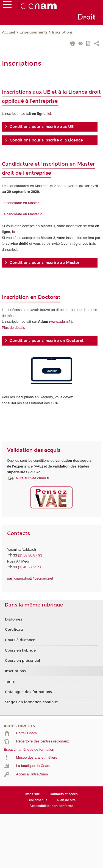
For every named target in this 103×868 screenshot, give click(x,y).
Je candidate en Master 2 (22, 214)
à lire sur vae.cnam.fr (33, 478)
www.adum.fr (61, 322)
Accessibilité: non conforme (51, 806)
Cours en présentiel (23, 661)
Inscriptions (62, 32)
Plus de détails (14, 328)
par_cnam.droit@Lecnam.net (30, 578)
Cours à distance (20, 640)
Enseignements (34, 32)
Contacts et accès (64, 794)
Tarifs (10, 681)
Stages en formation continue (31, 702)
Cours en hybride (20, 650)
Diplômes (14, 619)
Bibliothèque (37, 800)
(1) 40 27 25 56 (30, 567)
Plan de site (66, 800)
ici (49, 114)
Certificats (14, 630)
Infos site (33, 794)
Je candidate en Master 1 (22, 203)
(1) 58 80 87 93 (30, 555)
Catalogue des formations (28, 692)
